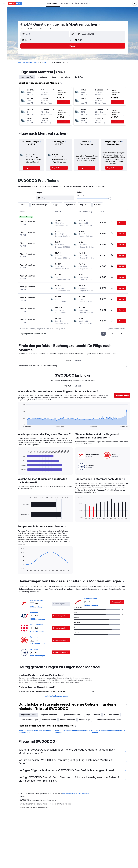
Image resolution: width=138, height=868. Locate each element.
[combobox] (29, 29)
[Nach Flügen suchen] (4, 10)
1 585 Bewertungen (37, 619)
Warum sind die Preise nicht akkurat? (74, 808)
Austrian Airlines (36, 600)
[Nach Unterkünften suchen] (4, 14)
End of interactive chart (20, 425)
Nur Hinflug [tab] (79, 77)
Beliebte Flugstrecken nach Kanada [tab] (108, 720)
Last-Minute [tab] (65, 77)
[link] (32, 168)
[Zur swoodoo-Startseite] (15, 3)
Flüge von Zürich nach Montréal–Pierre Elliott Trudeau (72, 732)
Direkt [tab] (54, 77)
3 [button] (112, 334)
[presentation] (99, 25)
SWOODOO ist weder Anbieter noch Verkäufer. (74, 800)
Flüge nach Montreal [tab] (28, 715)
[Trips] (4, 34)
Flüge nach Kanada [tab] (111, 715)
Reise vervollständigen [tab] (29, 720)
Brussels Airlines (36, 625)
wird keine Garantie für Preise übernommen (76, 794)
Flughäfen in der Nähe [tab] (49, 715)
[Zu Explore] (4, 28)
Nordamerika (28, 62)
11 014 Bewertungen (38, 643)
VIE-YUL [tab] (78, 361)
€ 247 (25, 24)
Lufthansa (34, 649)
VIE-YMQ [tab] (68, 361)
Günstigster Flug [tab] (27, 77)
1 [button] (103, 334)
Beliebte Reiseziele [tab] (67, 720)
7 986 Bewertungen (38, 656)
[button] (4, 3)
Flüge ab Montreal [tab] (93, 715)
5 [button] (122, 334)
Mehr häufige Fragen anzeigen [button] (56, 696)
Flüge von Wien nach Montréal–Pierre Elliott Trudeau (108, 732)
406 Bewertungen (37, 631)
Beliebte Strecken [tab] (49, 720)
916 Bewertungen (37, 607)
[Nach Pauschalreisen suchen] (4, 24)
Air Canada (34, 637)
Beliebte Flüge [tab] (85, 720)
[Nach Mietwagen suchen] (4, 19)
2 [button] (108, 334)
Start (19, 62)
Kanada (37, 62)
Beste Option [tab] (42, 77)
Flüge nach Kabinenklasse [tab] (72, 715)
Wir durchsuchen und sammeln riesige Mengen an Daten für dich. (74, 804)
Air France (34, 613)
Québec (44, 62)
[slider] (110, 199)
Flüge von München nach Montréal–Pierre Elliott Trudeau (35, 732)
